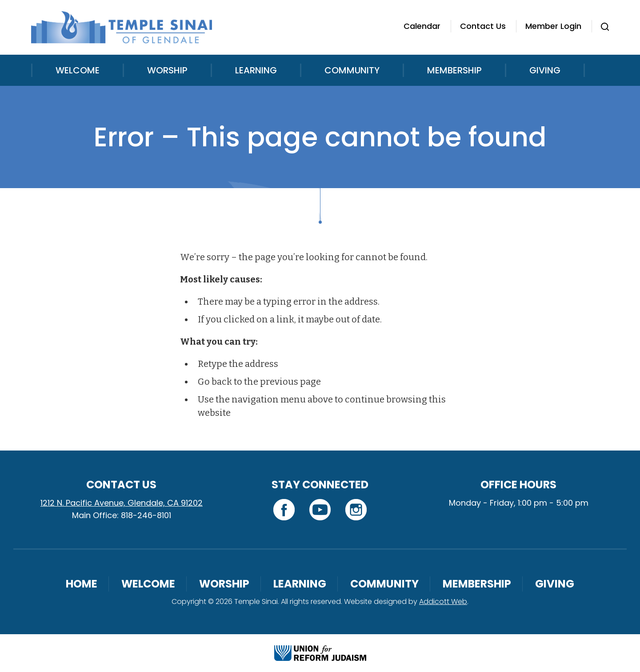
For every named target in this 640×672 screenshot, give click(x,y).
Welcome (78, 70)
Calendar (422, 26)
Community (352, 70)
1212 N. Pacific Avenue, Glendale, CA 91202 (122, 503)
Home (82, 584)
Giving (545, 70)
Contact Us (483, 26)
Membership (454, 70)
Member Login (553, 26)
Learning (256, 70)
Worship (167, 70)
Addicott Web (443, 602)
